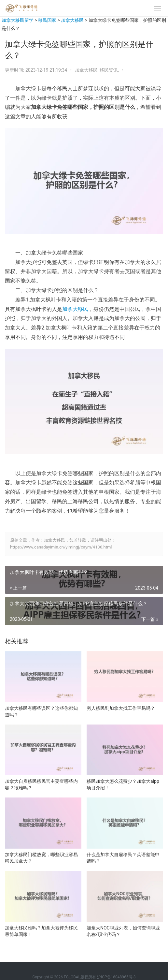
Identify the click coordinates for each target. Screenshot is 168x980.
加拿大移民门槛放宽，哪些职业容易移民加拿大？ (41, 858)
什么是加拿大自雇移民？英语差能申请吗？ (123, 858)
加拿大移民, (87, 70)
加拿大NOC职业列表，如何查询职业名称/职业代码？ (123, 931)
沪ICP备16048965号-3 (116, 977)
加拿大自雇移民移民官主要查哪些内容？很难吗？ (41, 784)
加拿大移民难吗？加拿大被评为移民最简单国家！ (41, 931)
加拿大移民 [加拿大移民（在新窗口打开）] (75, 309)
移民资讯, (110, 70)
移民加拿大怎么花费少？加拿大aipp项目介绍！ (123, 784)
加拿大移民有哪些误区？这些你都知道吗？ (41, 711)
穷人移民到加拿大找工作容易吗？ (121, 708)
